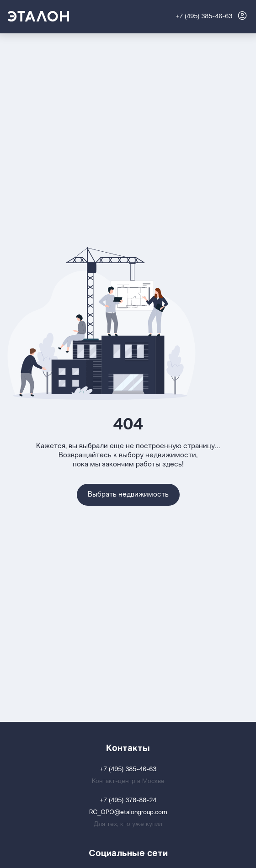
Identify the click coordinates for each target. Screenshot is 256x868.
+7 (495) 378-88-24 (128, 801)
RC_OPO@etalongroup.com (128, 812)
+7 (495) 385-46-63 (204, 17)
